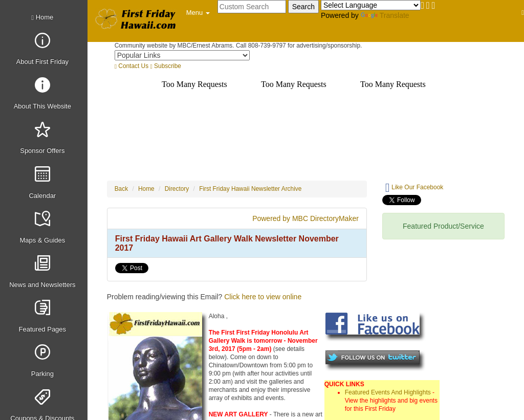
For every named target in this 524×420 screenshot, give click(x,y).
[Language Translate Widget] (371, 5)
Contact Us (132, 66)
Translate (385, 15)
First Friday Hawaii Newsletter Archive (250, 189)
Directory (177, 189)
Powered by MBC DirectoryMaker (305, 218)
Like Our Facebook (414, 188)
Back (121, 189)
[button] (198, 13)
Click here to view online (263, 297)
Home (42, 17)
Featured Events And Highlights (388, 392)
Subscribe (166, 66)
